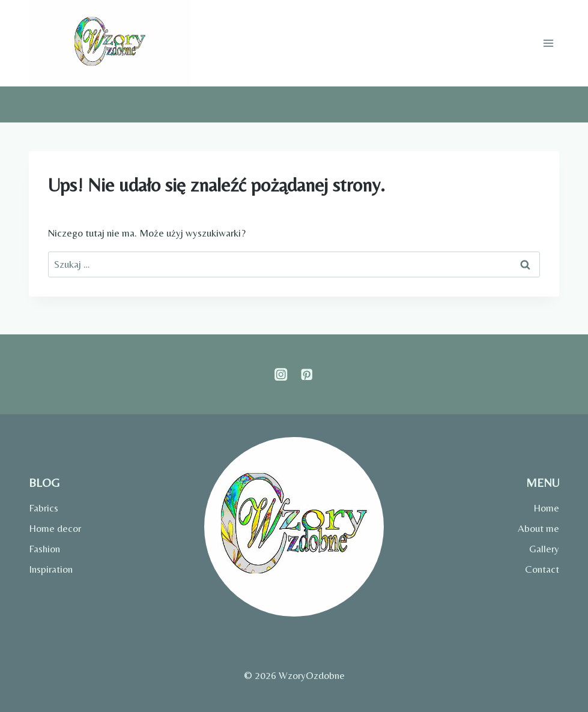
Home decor (55, 528)
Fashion (44, 549)
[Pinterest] (307, 374)
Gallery (544, 549)
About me (538, 528)
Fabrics (44, 508)
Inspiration (51, 569)
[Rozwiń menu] (548, 44)
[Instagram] (281, 374)
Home (546, 508)
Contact (542, 569)
